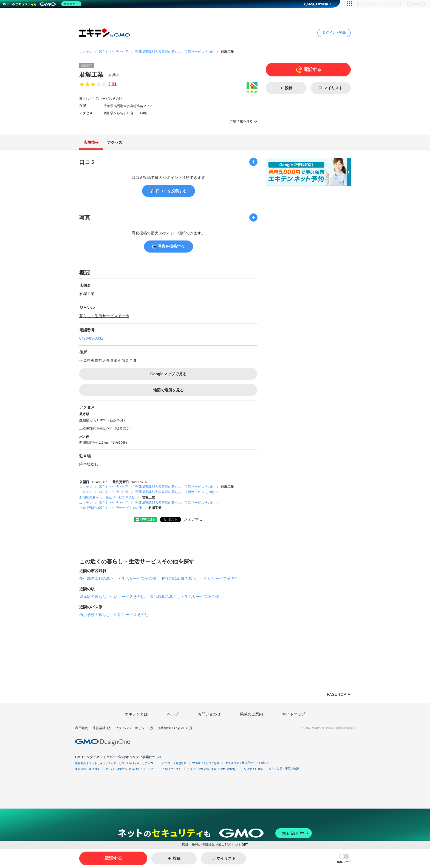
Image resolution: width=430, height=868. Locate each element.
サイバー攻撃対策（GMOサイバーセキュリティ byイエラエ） (144, 769)
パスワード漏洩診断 (174, 763)
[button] (344, 859)
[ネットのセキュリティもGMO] (42, 4)
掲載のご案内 (251, 714)
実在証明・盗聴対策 (87, 769)
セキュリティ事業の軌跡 (284, 768)
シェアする (193, 519)
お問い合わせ (209, 714)
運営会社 (102, 728)
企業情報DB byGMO (175, 728)
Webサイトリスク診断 (206, 763)
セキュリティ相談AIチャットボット (247, 763)
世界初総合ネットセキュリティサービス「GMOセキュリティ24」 (116, 763)
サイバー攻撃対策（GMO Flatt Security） (213, 769)
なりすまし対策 (253, 769)
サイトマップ (294, 714)
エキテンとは (136, 714)
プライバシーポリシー (134, 728)
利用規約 (82, 728)
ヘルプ (173, 714)
